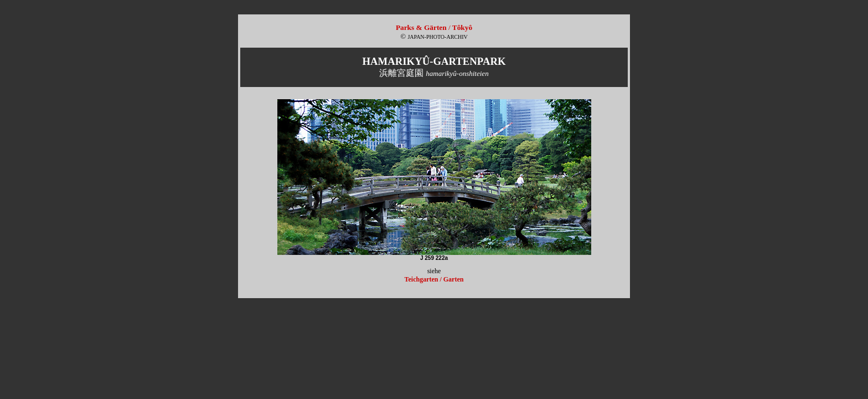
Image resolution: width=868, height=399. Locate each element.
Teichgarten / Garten (434, 279)
